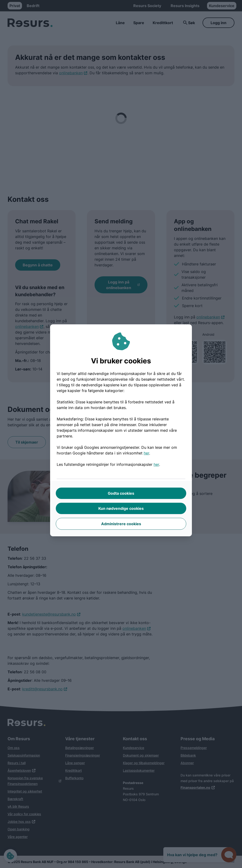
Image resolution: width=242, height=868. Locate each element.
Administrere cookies (121, 524)
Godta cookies (121, 493)
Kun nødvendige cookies (121, 508)
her (146, 453)
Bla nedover (121, 855)
